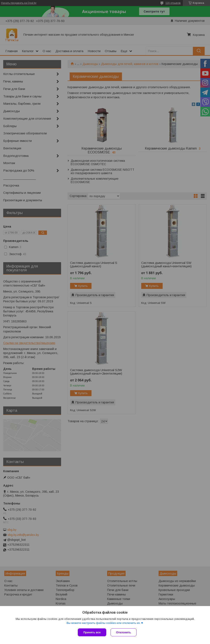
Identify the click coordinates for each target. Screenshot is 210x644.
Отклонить (124, 632)
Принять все (92, 632)
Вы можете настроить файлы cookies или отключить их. (103, 623)
